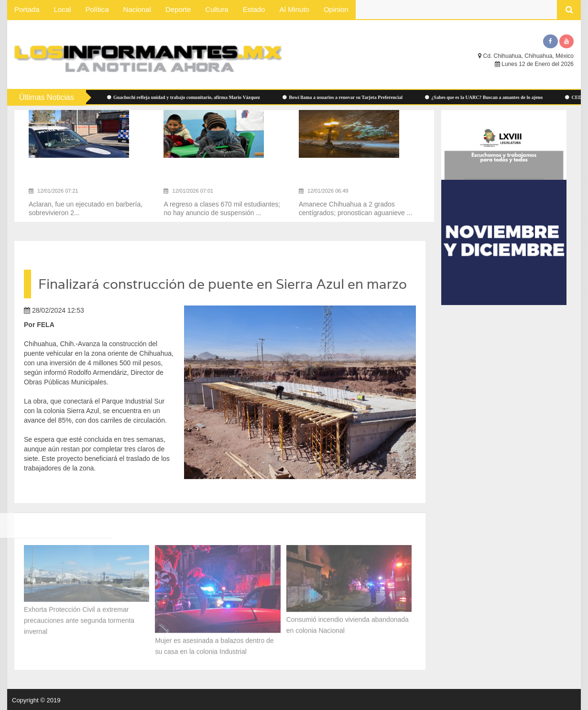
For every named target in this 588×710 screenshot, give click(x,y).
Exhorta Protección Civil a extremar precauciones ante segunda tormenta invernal (79, 618)
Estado (254, 9)
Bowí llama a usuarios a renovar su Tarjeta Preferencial (346, 97)
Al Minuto (294, 9)
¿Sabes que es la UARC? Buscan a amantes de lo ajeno (487, 97)
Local (63, 9)
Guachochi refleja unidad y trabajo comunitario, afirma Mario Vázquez (187, 97)
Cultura (217, 9)
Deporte (178, 9)
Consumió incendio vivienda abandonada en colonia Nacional (348, 623)
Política (97, 9)
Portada (27, 9)
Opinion (336, 9)
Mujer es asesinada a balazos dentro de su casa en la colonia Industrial (214, 644)
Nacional (137, 9)
